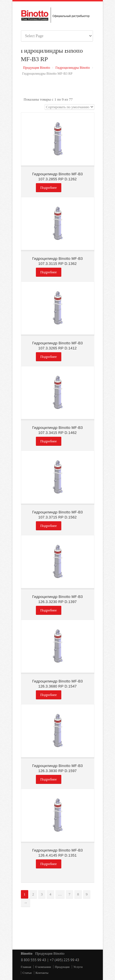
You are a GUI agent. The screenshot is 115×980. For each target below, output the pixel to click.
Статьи (27, 973)
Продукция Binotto (37, 68)
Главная (26, 967)
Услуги (78, 967)
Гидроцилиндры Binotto (73, 68)
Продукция (62, 967)
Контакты (42, 973)
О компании (43, 967)
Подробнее (49, 188)
